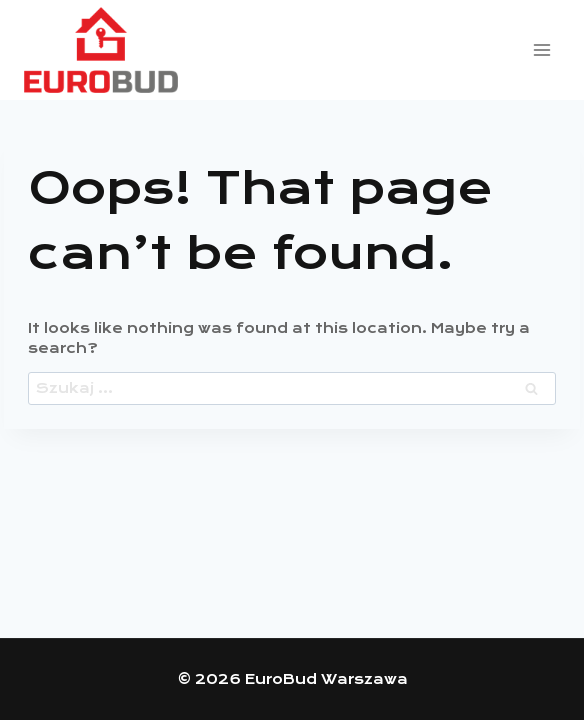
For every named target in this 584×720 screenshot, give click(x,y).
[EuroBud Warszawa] (101, 50)
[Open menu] (541, 49)
